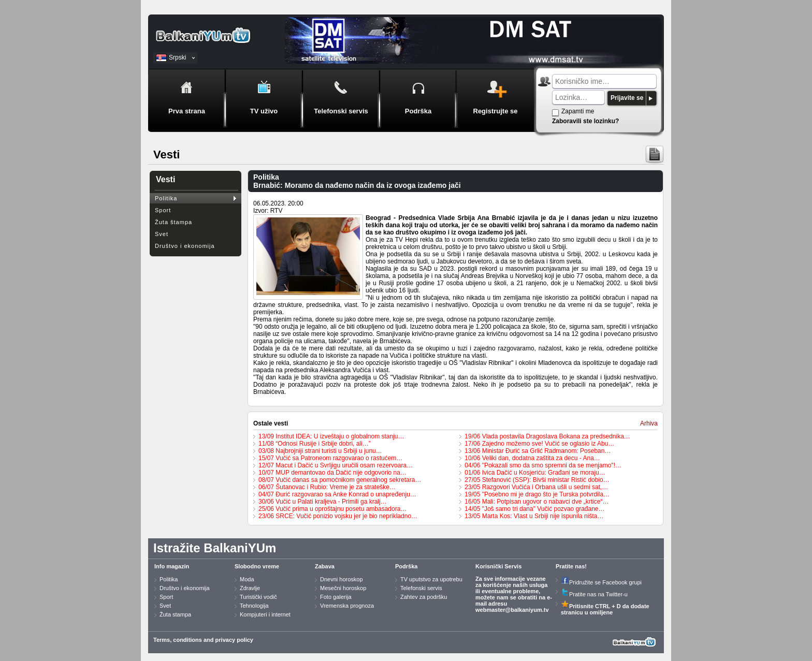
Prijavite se (627, 98)
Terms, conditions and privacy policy (203, 640)
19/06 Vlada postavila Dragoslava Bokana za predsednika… (547, 436)
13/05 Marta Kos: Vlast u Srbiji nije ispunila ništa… (534, 516)
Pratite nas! (571, 566)
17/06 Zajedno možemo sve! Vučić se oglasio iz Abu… (539, 444)
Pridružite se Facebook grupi (601, 582)
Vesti (165, 179)
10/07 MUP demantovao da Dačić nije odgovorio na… (332, 473)
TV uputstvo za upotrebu (431, 579)
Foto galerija (336, 597)
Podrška (406, 566)
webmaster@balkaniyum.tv (512, 610)
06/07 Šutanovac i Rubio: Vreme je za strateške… (327, 487)
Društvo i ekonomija (185, 246)
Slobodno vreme (257, 566)
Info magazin (172, 566)
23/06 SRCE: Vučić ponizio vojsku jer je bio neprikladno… (338, 516)
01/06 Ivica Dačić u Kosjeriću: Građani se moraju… (535, 473)
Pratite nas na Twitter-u (594, 594)
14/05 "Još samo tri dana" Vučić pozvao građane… (534, 509)
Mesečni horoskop (343, 588)
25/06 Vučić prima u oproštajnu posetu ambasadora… (332, 509)
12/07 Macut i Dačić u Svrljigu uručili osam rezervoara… (336, 465)
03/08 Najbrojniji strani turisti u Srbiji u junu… (320, 451)
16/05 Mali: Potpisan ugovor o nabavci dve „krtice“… (536, 502)
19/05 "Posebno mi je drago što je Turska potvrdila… (537, 494)
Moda (247, 579)
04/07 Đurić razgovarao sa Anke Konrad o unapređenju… (337, 494)
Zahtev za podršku (424, 597)
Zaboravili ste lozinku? (585, 121)
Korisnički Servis (498, 566)
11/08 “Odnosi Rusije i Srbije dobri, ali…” (315, 444)
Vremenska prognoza (347, 606)
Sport (163, 210)
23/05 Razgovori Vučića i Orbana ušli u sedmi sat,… (536, 487)
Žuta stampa (175, 614)
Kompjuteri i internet (265, 614)
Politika (166, 198)
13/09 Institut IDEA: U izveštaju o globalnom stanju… (331, 436)
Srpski (177, 57)
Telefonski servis (421, 588)
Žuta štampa (173, 222)
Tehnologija (254, 606)
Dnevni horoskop (342, 579)
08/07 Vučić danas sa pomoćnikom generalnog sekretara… (340, 480)
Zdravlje (250, 588)
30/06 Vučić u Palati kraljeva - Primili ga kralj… (323, 502)
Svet (162, 234)
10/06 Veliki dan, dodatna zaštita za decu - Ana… (532, 458)
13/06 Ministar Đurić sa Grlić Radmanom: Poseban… (538, 451)
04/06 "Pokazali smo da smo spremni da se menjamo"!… (543, 465)
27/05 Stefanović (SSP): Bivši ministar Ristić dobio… (537, 480)
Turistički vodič (258, 597)
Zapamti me (578, 111)
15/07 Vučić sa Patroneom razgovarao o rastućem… (330, 458)
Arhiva (649, 423)
